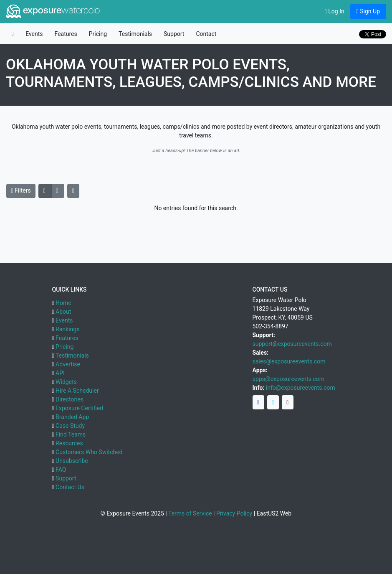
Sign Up (368, 11)
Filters (21, 190)
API (60, 373)
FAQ (61, 470)
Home (63, 303)
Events (34, 34)
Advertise (68, 364)
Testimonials (135, 34)
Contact (206, 34)
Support (174, 34)
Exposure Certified (79, 408)
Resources (69, 443)
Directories (70, 399)
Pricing (98, 34)
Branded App (72, 417)
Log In (335, 11)
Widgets (66, 382)
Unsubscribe (72, 461)
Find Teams (71, 434)
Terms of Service (190, 513)
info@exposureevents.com (301, 388)
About (63, 312)
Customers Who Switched (89, 452)
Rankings (67, 329)
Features (66, 34)
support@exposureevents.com (292, 344)
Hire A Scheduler (77, 391)
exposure (53, 11)
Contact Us (70, 487)
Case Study (70, 426)
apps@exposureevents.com (289, 379)
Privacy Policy (234, 513)
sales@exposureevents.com (289, 361)
